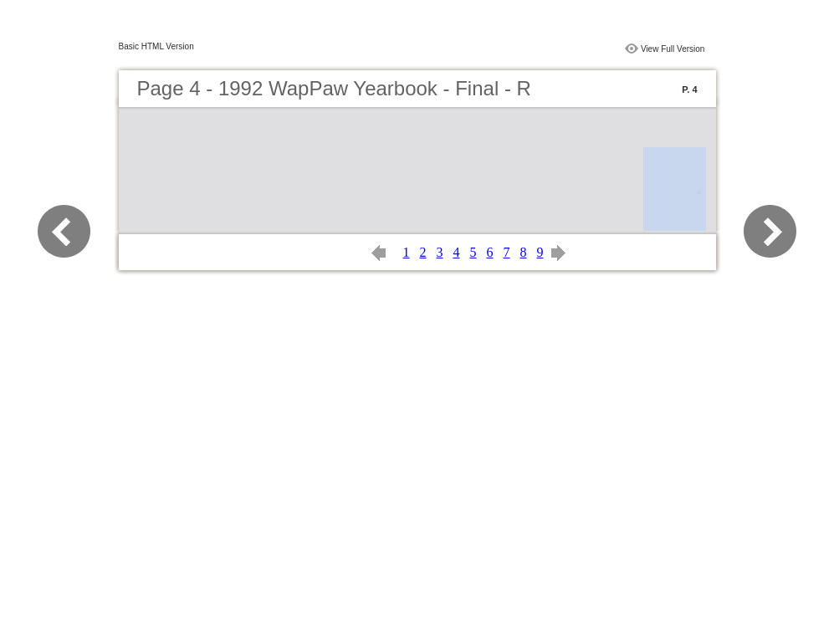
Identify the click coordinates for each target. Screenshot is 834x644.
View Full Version (673, 49)
